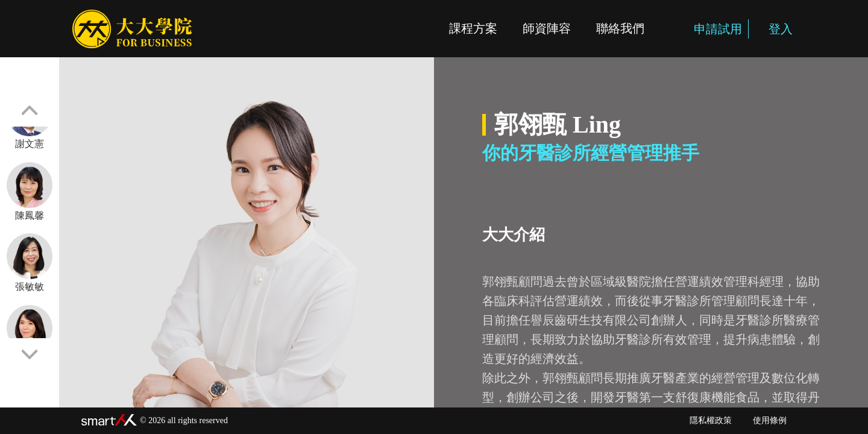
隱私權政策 (711, 420)
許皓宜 (30, 334)
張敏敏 (30, 263)
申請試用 (711, 29)
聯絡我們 (620, 28)
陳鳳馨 (30, 191)
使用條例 (770, 420)
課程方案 (473, 28)
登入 (774, 29)
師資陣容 (547, 28)
